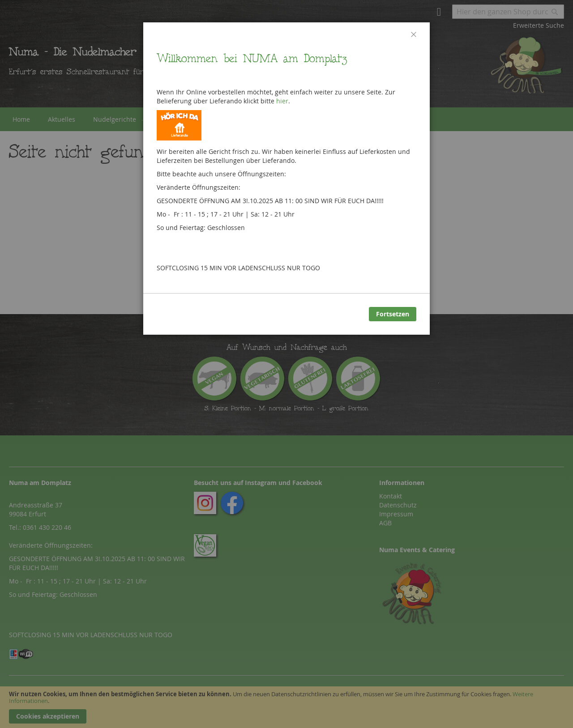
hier (282, 101)
